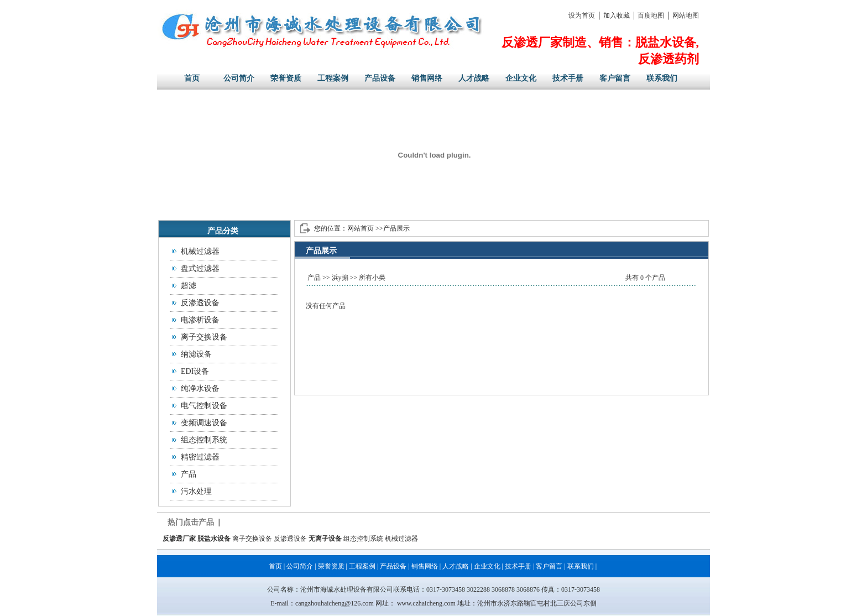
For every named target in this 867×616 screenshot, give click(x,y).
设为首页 (582, 15)
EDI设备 (195, 371)
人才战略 (474, 78)
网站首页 (361, 228)
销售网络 (427, 78)
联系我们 (662, 78)
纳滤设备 (196, 354)
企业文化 (521, 78)
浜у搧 (340, 278)
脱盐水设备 (214, 539)
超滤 (189, 286)
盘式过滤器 (200, 268)
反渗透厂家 (179, 539)
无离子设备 (325, 539)
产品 (189, 474)
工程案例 (333, 78)
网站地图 (686, 15)
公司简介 (239, 78)
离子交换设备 (204, 337)
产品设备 (380, 78)
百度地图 (651, 15)
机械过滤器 (200, 251)
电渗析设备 (200, 320)
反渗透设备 (200, 303)
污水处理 (196, 491)
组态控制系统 (204, 440)
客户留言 (615, 78)
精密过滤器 (200, 457)
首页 (192, 78)
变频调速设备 (204, 423)
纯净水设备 (200, 388)
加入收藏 (617, 15)
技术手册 (568, 78)
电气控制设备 (204, 406)
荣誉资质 (286, 78)
